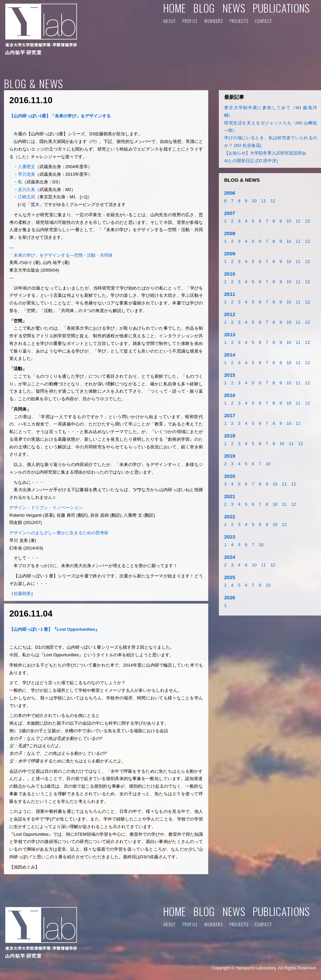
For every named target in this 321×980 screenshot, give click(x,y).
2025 (230, 577)
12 (273, 201)
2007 (230, 213)
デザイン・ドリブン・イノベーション (46, 508)
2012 (230, 314)
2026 (230, 597)
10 (254, 201)
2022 (230, 517)
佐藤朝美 (22, 593)
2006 (230, 193)
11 (264, 201)
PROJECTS (239, 21)
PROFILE (190, 21)
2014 (230, 355)
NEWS (234, 8)
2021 (230, 496)
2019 (230, 456)
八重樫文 (27, 167)
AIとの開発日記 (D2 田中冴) (251, 161)
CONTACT (263, 21)
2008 (230, 233)
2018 (230, 436)
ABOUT (170, 21)
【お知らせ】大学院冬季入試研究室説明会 (265, 153)
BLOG (204, 8)
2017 (230, 415)
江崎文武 (27, 197)
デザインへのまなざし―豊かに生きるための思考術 (59, 533)
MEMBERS (214, 21)
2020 (230, 476)
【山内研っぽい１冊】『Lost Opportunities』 (54, 629)
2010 (230, 274)
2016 (230, 395)
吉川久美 (27, 190)
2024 (230, 557)
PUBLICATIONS (281, 8)
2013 (230, 334)
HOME (174, 8)
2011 (230, 294)
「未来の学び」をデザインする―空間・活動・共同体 (61, 255)
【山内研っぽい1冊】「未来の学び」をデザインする (60, 116)
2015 (230, 375)
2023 (230, 537)
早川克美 (27, 174)
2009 (230, 254)
